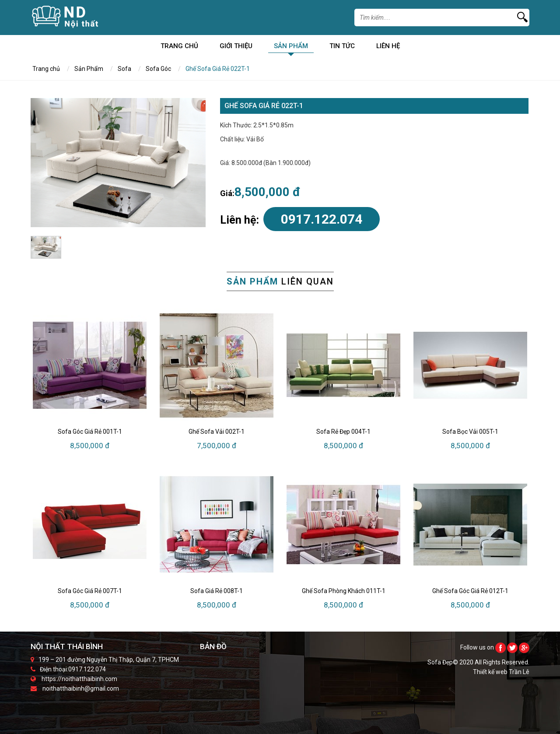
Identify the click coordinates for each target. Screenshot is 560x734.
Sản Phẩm (291, 47)
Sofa (124, 69)
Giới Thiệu (236, 47)
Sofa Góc (158, 69)
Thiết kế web (491, 672)
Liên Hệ (388, 47)
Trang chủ (179, 47)
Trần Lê (519, 672)
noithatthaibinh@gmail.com (81, 688)
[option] (118, 163)
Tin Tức (342, 47)
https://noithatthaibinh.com (79, 679)
